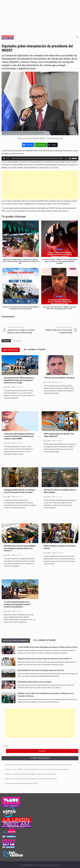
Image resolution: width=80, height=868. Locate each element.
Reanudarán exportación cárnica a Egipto (35, 682)
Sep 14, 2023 (19, 443)
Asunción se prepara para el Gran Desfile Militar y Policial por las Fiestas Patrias (31, 769)
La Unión (8, 387)
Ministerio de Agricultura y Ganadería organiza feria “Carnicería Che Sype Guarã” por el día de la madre (38, 760)
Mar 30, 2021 (59, 382)
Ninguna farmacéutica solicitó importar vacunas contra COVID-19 (44, 659)
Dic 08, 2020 (19, 387)
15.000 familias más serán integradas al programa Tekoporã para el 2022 (47, 647)
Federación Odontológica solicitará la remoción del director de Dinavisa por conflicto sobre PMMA (19, 436)
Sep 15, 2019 (19, 497)
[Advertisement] (40, 16)
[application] (40, 158)
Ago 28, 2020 (19, 555)
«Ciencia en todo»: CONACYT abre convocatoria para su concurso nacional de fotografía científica (37, 764)
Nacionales (17, 341)
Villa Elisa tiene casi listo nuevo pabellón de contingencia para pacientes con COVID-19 (20, 548)
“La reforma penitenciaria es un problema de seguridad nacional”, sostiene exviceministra (17, 604)
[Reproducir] (4, 158)
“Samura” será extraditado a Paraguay (59, 378)
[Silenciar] (70, 158)
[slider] (37, 158)
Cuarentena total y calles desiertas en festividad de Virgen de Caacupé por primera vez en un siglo (19, 380)
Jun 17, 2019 (19, 611)
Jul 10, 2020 (59, 497)
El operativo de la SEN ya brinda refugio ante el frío (21, 778)
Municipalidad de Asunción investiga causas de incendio (41, 670)
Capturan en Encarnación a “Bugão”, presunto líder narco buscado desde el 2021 (31, 774)
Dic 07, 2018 (59, 553)
